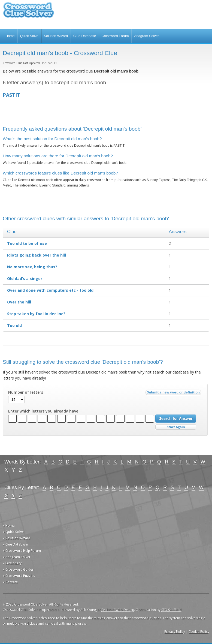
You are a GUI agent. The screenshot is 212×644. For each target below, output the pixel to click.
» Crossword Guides (18, 569)
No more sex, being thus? (32, 267)
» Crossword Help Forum (22, 551)
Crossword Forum (115, 36)
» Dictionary (12, 563)
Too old (14, 325)
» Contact (10, 582)
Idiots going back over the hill (37, 255)
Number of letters (26, 392)
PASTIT (11, 95)
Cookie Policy (199, 632)
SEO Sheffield (171, 610)
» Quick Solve (13, 532)
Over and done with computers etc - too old (50, 290)
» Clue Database (15, 544)
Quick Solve (29, 36)
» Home (9, 526)
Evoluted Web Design (118, 610)
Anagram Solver (146, 36)
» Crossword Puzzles (19, 576)
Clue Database (85, 36)
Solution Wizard (56, 36)
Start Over (176, 427)
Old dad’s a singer (25, 279)
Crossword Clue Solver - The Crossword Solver (29, 12)
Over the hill (19, 302)
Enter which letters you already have (43, 411)
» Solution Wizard (16, 538)
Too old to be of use (27, 243)
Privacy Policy (175, 632)
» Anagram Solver (17, 557)
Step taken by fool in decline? (36, 314)
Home (10, 36)
